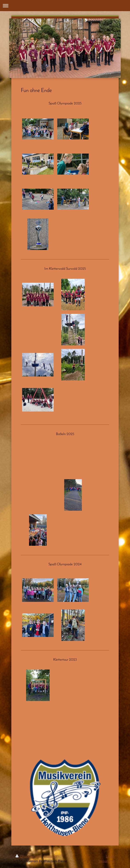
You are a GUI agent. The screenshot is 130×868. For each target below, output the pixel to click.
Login (110, 856)
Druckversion (29, 856)
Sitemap (50, 856)
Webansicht (106, 861)
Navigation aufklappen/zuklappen (65, 6)
